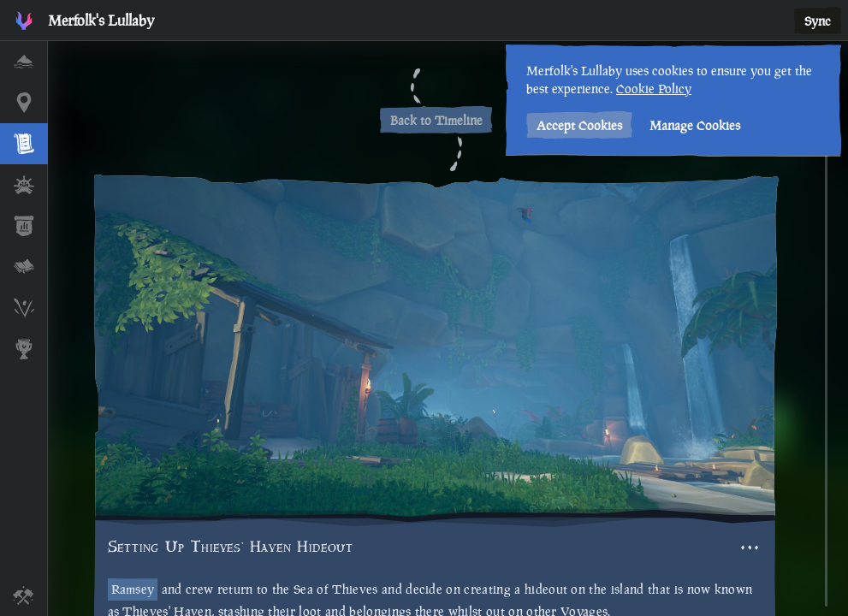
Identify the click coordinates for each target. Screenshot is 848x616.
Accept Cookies (578, 125)
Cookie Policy (652, 89)
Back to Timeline (436, 120)
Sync (818, 21)
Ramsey (133, 589)
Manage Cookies (693, 125)
